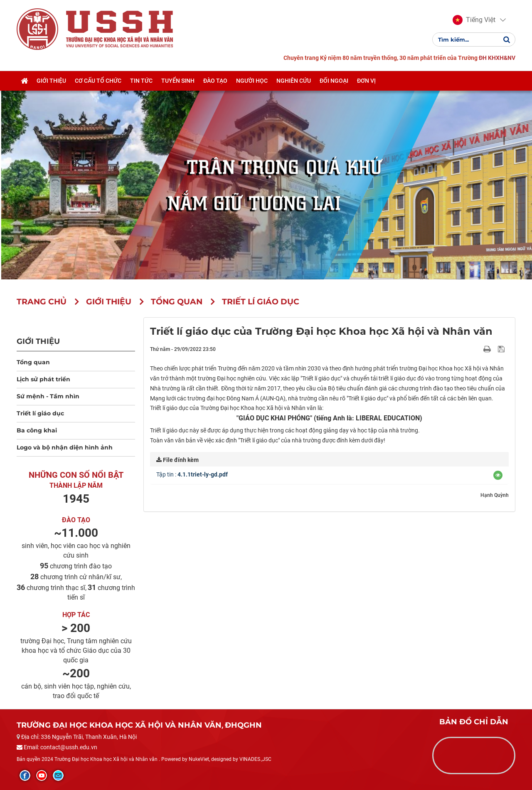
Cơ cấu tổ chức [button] (98, 81)
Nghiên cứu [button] (294, 81)
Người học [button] (252, 81)
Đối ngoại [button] (334, 81)
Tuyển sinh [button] (178, 81)
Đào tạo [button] (215, 81)
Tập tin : (192, 474)
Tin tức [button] (141, 81)
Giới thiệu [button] (51, 81)
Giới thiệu (38, 341)
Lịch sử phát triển (43, 379)
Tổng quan (33, 362)
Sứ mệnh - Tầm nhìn (48, 396)
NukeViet (199, 759)
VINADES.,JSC (255, 759)
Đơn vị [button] (366, 81)
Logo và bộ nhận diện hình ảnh (65, 447)
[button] (474, 20)
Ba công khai (37, 430)
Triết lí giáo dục (40, 413)
